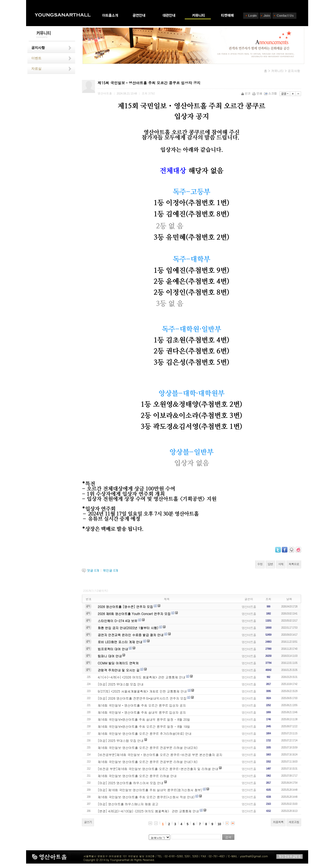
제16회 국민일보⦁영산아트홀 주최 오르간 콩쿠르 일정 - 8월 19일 (144, 726)
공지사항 (38, 48)
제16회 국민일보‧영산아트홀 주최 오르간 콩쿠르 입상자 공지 (142, 705)
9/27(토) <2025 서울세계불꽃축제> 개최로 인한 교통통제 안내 (142, 691)
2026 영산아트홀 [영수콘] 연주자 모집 (126, 607)
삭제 (281, 564)
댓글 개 (93, 570)
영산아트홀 (249, 607)
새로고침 (294, 822)
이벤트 (36, 58)
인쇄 (258, 93)
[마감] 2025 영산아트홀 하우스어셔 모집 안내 (131, 783)
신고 (246, 93)
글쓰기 (88, 822)
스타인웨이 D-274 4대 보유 (118, 621)
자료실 (36, 69)
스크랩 (271, 93)
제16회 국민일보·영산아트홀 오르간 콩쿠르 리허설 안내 (137, 776)
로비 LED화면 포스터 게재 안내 (120, 642)
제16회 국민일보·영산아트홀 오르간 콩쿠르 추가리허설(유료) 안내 (145, 733)
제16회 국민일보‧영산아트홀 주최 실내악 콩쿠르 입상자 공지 (142, 712)
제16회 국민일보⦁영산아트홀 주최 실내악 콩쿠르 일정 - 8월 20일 (144, 719)
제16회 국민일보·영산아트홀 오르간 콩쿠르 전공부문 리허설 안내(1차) (148, 762)
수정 (260, 564)
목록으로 (294, 564)
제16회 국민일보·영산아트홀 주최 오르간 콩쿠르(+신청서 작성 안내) (146, 797)
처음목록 (278, 822)
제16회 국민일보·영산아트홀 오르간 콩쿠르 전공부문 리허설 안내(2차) (148, 748)
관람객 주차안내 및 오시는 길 (119, 670)
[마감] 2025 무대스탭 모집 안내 (121, 684)
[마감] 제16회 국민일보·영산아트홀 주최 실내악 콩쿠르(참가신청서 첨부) (150, 790)
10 (219, 824)
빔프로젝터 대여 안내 (113, 649)
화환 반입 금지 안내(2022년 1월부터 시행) (128, 628)
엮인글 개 (111, 570)
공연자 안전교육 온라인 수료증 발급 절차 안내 (131, 635)
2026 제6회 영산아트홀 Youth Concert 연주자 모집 (134, 614)
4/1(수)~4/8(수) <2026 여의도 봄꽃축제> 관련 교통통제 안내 (142, 677)
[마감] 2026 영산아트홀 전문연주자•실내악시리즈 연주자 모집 (142, 698)
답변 (270, 564)
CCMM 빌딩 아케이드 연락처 (118, 663)
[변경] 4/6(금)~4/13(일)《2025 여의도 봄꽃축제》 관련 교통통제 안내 (148, 811)
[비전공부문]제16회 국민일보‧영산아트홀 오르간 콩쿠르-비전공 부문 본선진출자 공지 (160, 755)
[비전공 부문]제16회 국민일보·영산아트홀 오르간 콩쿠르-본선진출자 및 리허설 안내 (158, 769)
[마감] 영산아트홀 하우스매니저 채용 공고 (128, 804)
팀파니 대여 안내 (110, 656)
